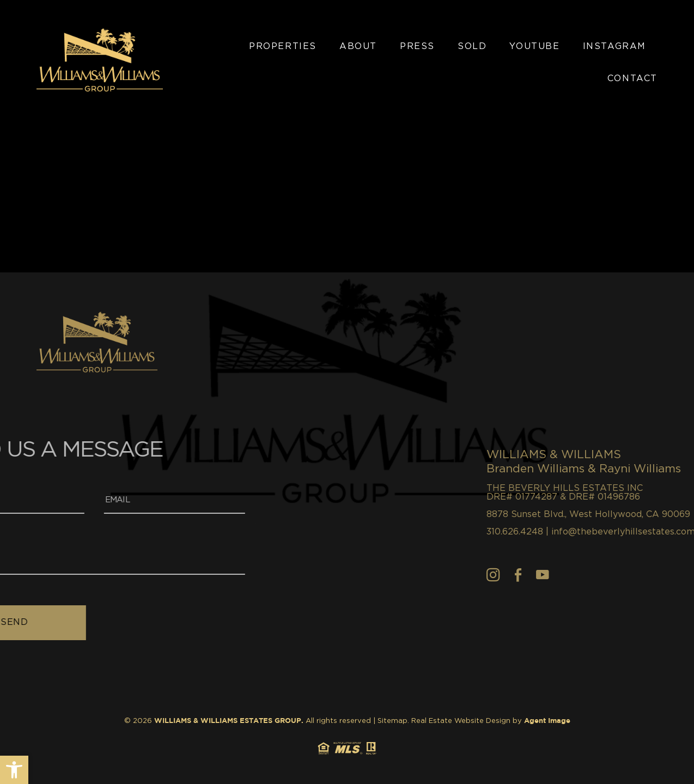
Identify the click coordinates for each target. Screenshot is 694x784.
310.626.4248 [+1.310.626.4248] (557, 532)
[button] (14, 770)
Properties (283, 46)
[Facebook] (561, 575)
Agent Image (547, 721)
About (358, 46)
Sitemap (392, 721)
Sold (472, 46)
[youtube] (585, 575)
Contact (632, 78)
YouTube (534, 46)
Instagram (614, 46)
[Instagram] (536, 575)
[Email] (124, 500)
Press (417, 46)
